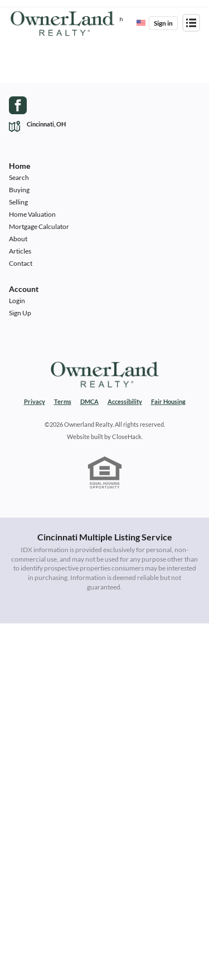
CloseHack (127, 437)
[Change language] (141, 23)
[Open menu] (191, 23)
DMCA (89, 401)
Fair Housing (168, 401)
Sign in (163, 23)
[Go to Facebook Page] (18, 105)
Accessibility (125, 401)
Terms (63, 401)
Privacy (35, 401)
